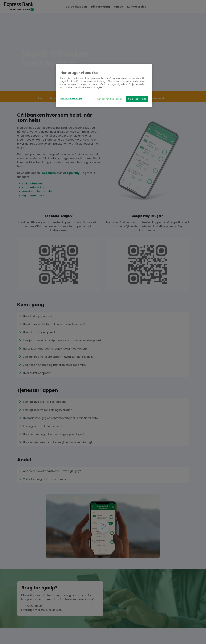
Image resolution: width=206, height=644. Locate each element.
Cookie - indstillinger (71, 99)
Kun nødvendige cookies (110, 99)
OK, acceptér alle (137, 99)
